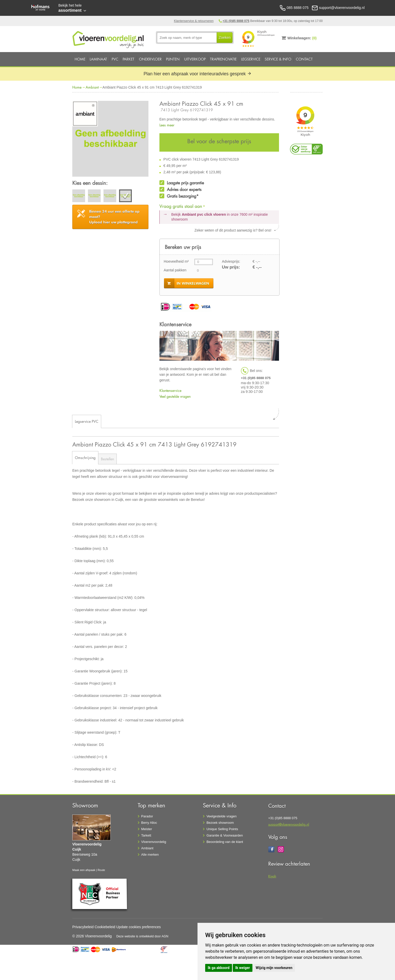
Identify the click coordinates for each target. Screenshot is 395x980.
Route (101, 870)
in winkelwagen (193, 283)
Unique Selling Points (222, 829)
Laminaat (98, 59)
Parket (129, 59)
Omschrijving (85, 458)
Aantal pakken (175, 270)
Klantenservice (170, 390)
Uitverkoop (195, 59)
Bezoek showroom (220, 823)
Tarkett (146, 835)
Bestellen (107, 459)
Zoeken (225, 38)
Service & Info (278, 59)
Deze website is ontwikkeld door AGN (142, 936)
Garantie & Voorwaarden (225, 835)
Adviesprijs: (231, 261)
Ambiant (92, 87)
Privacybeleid (83, 927)
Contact (304, 59)
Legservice (251, 59)
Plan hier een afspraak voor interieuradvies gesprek (197, 74)
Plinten (173, 59)
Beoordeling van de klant (225, 842)
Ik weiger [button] (243, 968)
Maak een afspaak (84, 870)
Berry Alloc (149, 823)
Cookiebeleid (105, 927)
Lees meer (167, 125)
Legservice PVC (87, 421)
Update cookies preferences (138, 927)
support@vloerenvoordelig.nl (289, 824)
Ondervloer (150, 59)
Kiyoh (272, 876)
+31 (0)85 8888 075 (236, 21)
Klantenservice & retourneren (194, 21)
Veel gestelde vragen (175, 396)
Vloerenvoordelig (154, 842)
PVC (115, 59)
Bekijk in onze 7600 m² (219, 217)
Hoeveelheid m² (176, 261)
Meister (147, 829)
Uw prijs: (231, 267)
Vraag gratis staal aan (181, 206)
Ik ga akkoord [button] (219, 968)
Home (80, 59)
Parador (147, 816)
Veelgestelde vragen (222, 816)
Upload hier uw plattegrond (114, 217)
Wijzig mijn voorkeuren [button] (274, 968)
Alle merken (150, 855)
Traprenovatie (223, 59)
